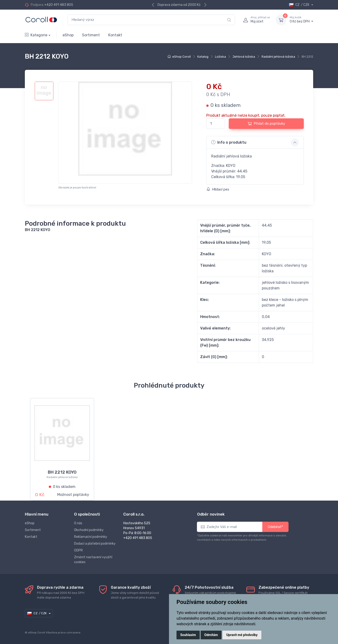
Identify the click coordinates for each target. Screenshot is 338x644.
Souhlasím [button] (188, 635)
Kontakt (115, 35)
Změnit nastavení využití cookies (93, 560)
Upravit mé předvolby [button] (242, 635)
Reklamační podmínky (91, 537)
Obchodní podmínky (89, 530)
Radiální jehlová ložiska (278, 57)
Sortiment (91, 35)
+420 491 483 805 (59, 5)
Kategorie (36, 35)
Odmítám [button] (211, 635)
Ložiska (220, 57)
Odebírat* (275, 527)
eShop (68, 35)
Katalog (203, 57)
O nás (78, 523)
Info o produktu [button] (229, 142)
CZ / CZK (299, 5)
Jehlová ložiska (244, 57)
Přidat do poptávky (266, 124)
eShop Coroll (182, 57)
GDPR (78, 550)
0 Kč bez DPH (301, 20)
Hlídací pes (218, 189)
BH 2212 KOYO (62, 472)
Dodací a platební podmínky (95, 544)
